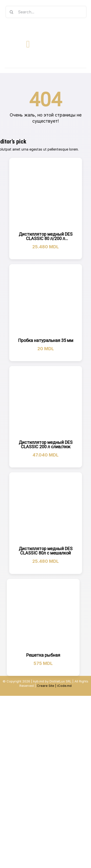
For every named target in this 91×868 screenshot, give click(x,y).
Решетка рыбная (43, 655)
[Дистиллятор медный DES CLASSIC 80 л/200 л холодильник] (46, 194)
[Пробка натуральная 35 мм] (46, 301)
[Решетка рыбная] (43, 615)
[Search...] (46, 12)
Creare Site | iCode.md (54, 686)
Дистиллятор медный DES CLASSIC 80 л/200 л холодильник (46, 238)
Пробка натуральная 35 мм (46, 340)
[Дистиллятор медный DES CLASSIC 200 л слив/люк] (46, 403)
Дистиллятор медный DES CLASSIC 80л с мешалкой (46, 551)
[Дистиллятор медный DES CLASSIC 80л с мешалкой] (46, 509)
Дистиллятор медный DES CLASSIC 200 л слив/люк (46, 444)
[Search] (12, 12)
